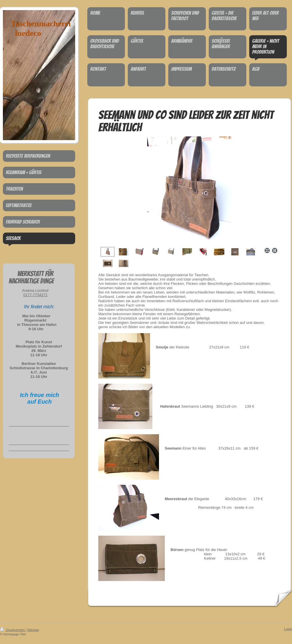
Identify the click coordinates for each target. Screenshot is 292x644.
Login (288, 629)
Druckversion (13, 630)
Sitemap (33, 630)
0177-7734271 (36, 295)
